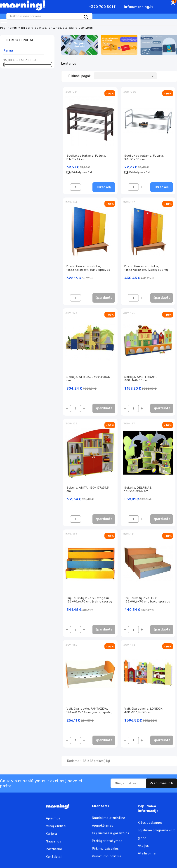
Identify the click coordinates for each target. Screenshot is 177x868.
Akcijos (143, 846)
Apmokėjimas (103, 826)
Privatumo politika (107, 857)
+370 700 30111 (103, 7)
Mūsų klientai (56, 827)
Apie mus (53, 819)
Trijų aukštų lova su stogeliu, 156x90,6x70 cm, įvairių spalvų (89, 600)
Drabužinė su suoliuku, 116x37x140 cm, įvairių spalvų (146, 267)
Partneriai (54, 850)
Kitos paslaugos (150, 823)
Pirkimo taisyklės (105, 849)
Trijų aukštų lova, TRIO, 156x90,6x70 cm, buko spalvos (147, 600)
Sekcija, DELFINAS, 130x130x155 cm (138, 489)
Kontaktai (54, 857)
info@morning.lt (139, 7)
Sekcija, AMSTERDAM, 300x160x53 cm (140, 378)
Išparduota (104, 297)
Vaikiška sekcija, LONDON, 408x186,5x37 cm (144, 711)
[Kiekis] (76, 186)
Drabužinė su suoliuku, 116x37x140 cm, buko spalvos (88, 267)
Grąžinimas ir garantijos (111, 834)
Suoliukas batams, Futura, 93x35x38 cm (144, 156)
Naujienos (53, 842)
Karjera (51, 834)
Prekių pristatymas (107, 842)
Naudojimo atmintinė (109, 819)
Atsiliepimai (147, 854)
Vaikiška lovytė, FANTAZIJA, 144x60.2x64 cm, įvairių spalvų (90, 711)
